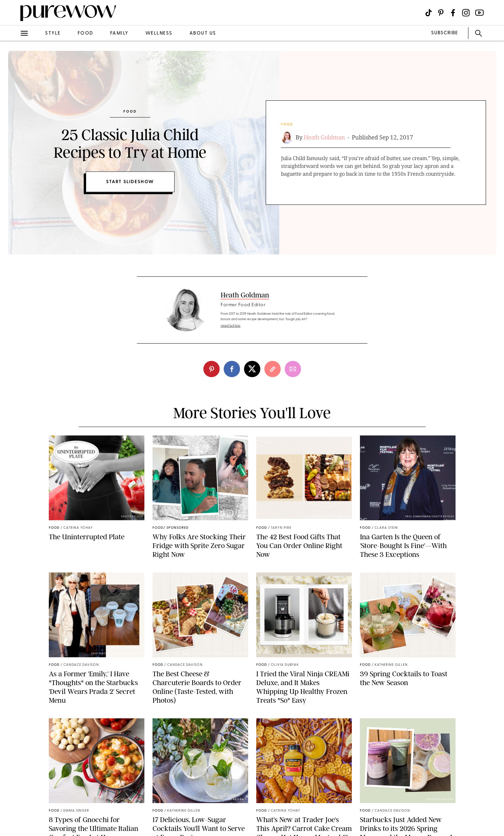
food (85, 33)
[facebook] (232, 369)
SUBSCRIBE (445, 33)
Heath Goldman (324, 137)
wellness (159, 33)
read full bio (231, 326)
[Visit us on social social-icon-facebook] (453, 13)
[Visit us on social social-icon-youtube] (479, 13)
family (119, 33)
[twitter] (252, 369)
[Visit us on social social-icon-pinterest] (441, 13)
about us (203, 33)
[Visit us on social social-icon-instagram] (466, 13)
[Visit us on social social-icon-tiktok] (429, 13)
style (53, 33)
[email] (293, 369)
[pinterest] (211, 369)
